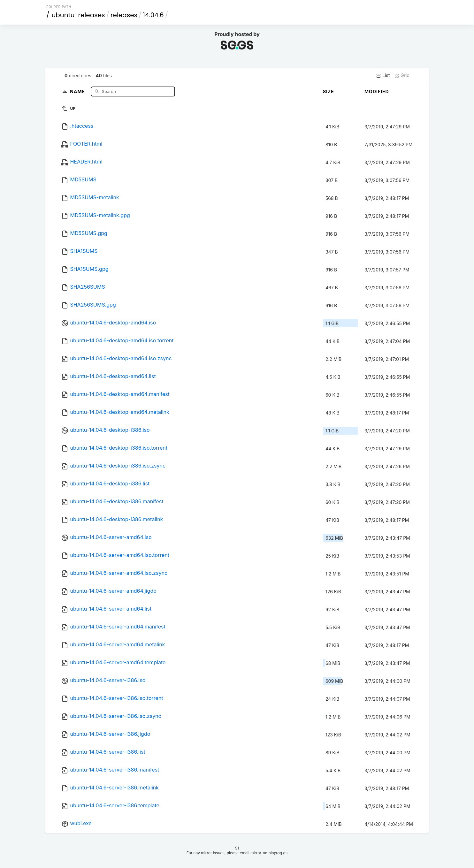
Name (78, 91)
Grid (402, 75)
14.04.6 (153, 15)
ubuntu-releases (78, 15)
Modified (377, 91)
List (383, 75)
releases (124, 15)
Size (329, 91)
